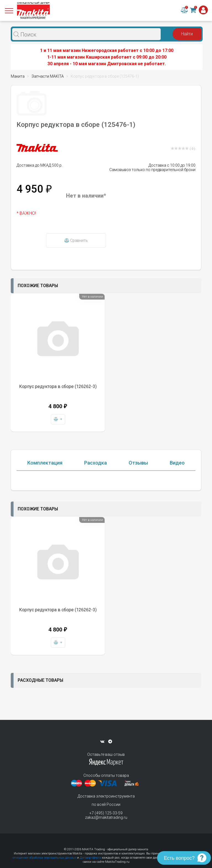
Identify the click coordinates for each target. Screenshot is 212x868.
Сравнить (76, 240)
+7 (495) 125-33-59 (106, 813)
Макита (18, 76)
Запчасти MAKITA (48, 76)
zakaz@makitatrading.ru (106, 817)
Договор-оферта (90, 858)
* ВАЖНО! (26, 213)
